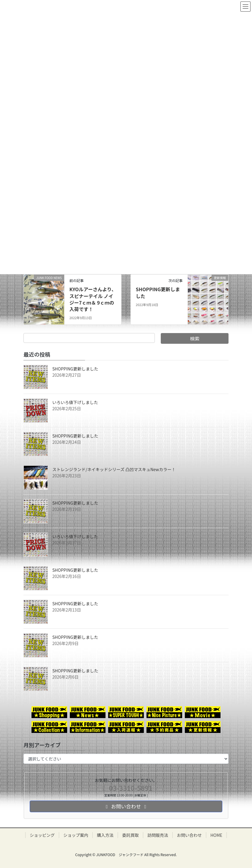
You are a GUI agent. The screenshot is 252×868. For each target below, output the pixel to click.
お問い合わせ (189, 835)
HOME (216, 835)
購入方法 (105, 835)
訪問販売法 (158, 835)
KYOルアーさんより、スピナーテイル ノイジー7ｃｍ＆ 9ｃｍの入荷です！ (93, 299)
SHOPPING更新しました (158, 292)
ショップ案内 (76, 835)
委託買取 (130, 835)
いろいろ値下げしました (75, 402)
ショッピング (42, 835)
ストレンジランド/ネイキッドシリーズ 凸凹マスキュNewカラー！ (114, 469)
